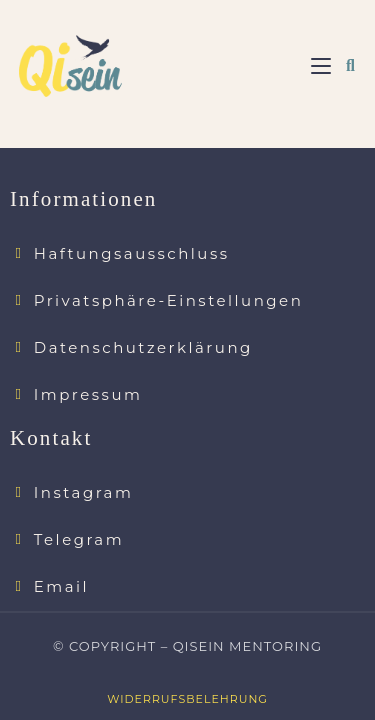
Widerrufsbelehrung (187, 683)
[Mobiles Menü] (321, 66)
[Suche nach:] (343, 66)
